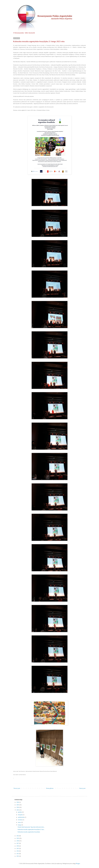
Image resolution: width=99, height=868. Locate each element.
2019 (18, 838)
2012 (18, 856)
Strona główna (50, 788)
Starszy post (82, 788)
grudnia (20, 812)
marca (20, 822)
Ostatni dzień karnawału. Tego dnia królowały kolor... (31, 827)
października (21, 817)
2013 (18, 854)
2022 (18, 836)
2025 (18, 805)
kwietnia (20, 820)
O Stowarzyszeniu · (24, 33)
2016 (18, 846)
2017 (18, 843)
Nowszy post (17, 788)
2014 (18, 851)
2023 (18, 810)
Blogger (78, 864)
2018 (18, 841)
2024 (18, 807)
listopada (20, 815)
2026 (18, 802)
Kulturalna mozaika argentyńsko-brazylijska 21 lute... (31, 829)
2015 (18, 848)
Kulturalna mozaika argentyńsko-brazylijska (29, 832)
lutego (20, 825)
